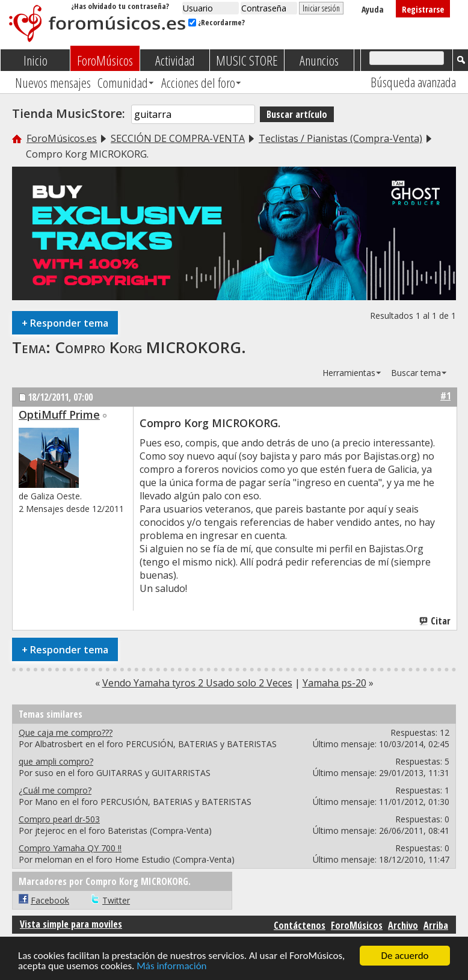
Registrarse (423, 9)
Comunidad (123, 82)
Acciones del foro (198, 82)
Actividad (175, 60)
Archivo (403, 925)
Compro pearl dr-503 (59, 819)
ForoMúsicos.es (62, 138)
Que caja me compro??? (66, 732)
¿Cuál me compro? (55, 790)
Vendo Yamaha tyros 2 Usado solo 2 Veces (197, 683)
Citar (436, 621)
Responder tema (65, 323)
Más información (171, 968)
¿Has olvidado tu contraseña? (120, 6)
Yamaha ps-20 (334, 683)
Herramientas (349, 373)
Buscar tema (416, 373)
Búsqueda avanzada (413, 82)
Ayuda (373, 9)
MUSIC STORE (247, 60)
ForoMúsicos (105, 60)
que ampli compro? (56, 761)
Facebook (50, 900)
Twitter (116, 900)
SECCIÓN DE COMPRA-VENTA (178, 138)
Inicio (35, 60)
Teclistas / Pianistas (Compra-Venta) (340, 138)
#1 (445, 396)
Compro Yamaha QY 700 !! (70, 848)
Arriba (436, 925)
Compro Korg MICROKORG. (150, 347)
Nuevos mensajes (53, 82)
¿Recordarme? (217, 22)
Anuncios (319, 60)
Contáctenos (300, 925)
